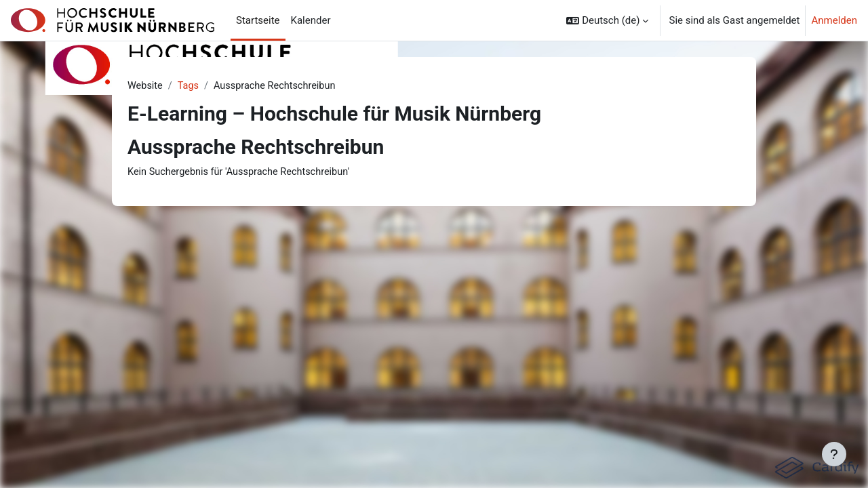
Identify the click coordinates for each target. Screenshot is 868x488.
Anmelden (834, 20)
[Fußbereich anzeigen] (834, 454)
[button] (607, 20)
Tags (190, 86)
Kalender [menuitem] (311, 20)
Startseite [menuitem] (258, 20)
